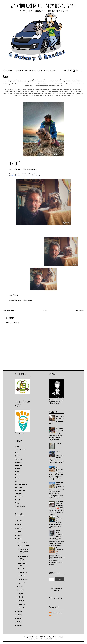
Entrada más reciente (9, 311)
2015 (19, 618)
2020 (19, 532)
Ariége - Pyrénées (59, 518)
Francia (18, 469)
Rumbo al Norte (42, 71)
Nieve (17, 472)
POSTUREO (15, 163)
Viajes (17, 503)
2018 (19, 539)
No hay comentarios (30, 169)
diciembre (22, 542)
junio (20, 590)
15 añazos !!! (59, 428)
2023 (19, 521)
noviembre (22, 572)
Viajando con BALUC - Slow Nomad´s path (43, 6)
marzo (21, 601)
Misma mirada (58, 532)
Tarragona (18, 494)
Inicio (45, 311)
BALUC (15, 71)
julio (20, 586)
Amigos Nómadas (21, 450)
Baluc (12, 169)
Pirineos (18, 475)
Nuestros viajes (23, 71)
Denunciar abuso (56, 598)
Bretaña (18, 456)
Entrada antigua (79, 311)
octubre (21, 576)
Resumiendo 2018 (24, 546)
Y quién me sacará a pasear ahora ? (60, 485)
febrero (21, 604)
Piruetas (18, 478)
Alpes (17, 447)
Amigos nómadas (52, 71)
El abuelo (59, 444)
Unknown (54, 616)
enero (21, 608)
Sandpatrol (35, 639)
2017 (19, 611)
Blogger (56, 590)
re (16, 481)
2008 (19, 626)
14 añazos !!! (59, 502)
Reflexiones (33, 71)
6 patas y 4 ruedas (56, 613)
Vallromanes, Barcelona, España (23, 300)
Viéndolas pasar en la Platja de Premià (23, 551)
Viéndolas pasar (20, 506)
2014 (19, 622)
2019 (19, 535)
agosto (21, 583)
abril (20, 597)
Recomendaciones (21, 484)
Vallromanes (17, 169)
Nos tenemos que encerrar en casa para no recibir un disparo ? (56, 420)
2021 (19, 528)
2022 (19, 525)
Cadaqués (18, 462)
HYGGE (58, 452)
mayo (21, 594)
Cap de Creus (19, 465)
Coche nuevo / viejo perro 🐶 (60, 550)
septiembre (22, 579)
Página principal (8, 71)
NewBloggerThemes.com (53, 639)
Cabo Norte (19, 459)
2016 (19, 615)
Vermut (18, 500)
